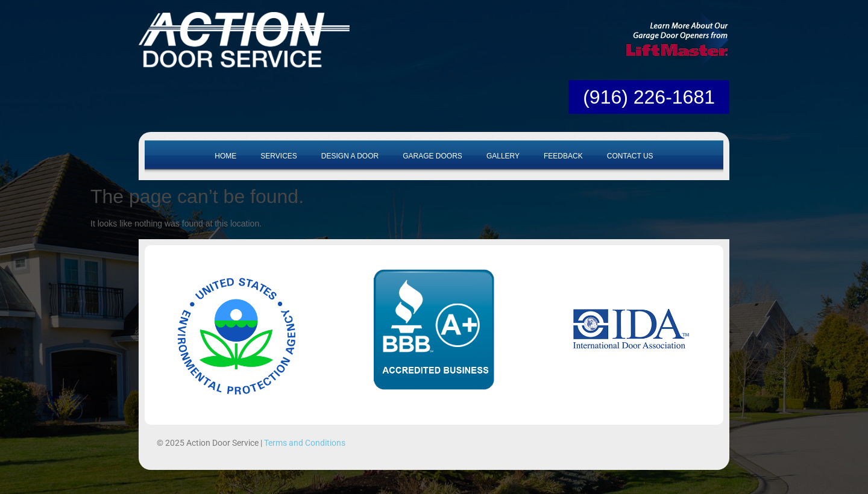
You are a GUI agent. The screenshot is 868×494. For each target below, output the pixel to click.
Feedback (563, 156)
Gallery (503, 156)
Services (278, 156)
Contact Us (630, 156)
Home (225, 156)
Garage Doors (432, 156)
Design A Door (350, 156)
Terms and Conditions (305, 443)
